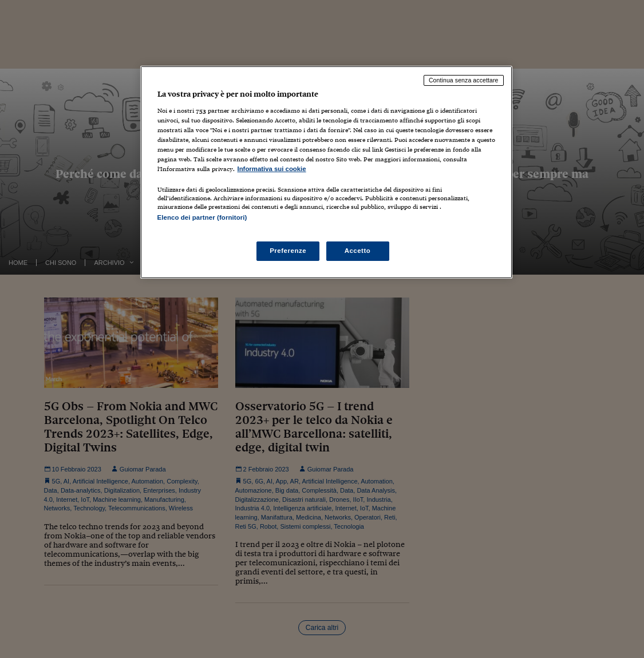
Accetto (358, 251)
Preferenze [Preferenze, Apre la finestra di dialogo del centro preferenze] (288, 251)
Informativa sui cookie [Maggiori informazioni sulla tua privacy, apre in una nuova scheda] (272, 169)
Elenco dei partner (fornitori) (202, 217)
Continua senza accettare (464, 80)
